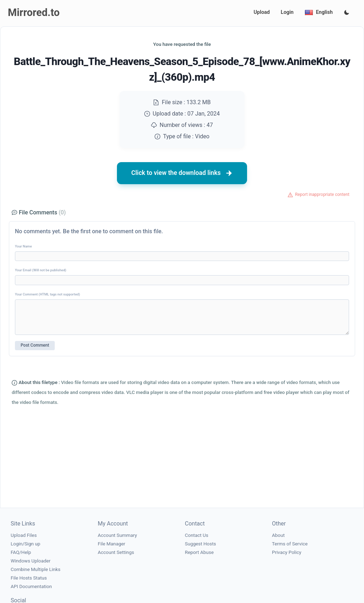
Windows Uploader (31, 561)
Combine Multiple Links (36, 569)
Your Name (23, 246)
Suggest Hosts (200, 544)
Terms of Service (290, 544)
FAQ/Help (21, 552)
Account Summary (117, 535)
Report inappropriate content (322, 194)
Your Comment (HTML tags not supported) (47, 294)
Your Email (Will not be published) (41, 270)
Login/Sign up (25, 544)
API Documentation (31, 586)
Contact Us (197, 535)
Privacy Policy (287, 552)
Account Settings (116, 552)
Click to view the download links (182, 173)
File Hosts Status (29, 578)
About (278, 535)
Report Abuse (199, 552)
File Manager (111, 544)
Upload (262, 12)
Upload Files (24, 535)
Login (287, 12)
